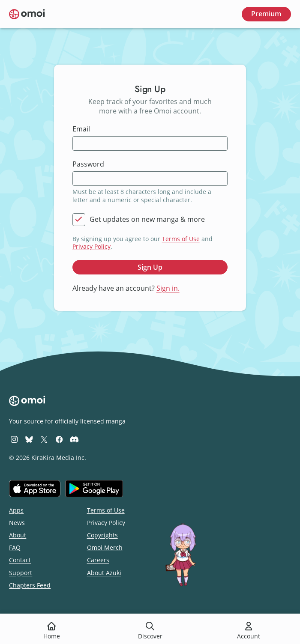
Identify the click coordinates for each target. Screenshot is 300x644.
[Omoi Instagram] (14, 439)
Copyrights (102, 535)
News (17, 523)
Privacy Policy (91, 246)
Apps (16, 510)
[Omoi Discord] (74, 439)
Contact (20, 560)
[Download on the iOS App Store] (35, 489)
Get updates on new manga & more (147, 219)
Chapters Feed (30, 585)
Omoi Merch (105, 547)
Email (81, 129)
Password (88, 164)
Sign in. (168, 288)
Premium (266, 14)
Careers (98, 560)
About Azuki (104, 573)
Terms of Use (181, 239)
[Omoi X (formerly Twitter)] (44, 439)
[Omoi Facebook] (59, 439)
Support (21, 573)
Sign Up (150, 267)
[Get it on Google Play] (94, 489)
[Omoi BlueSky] (29, 439)
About (18, 535)
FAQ (15, 547)
